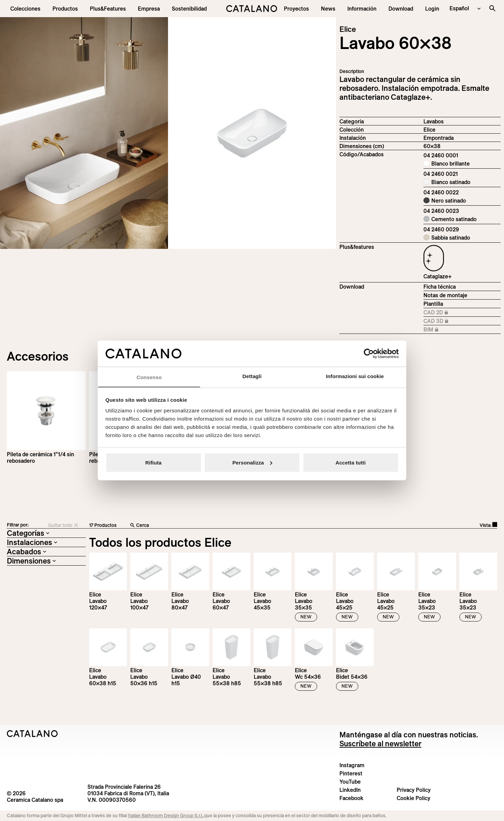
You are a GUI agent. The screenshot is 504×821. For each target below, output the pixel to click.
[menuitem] (108, 9)
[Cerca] (233, 526)
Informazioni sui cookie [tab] (355, 376)
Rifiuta (153, 462)
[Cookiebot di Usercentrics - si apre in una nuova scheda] (369, 353)
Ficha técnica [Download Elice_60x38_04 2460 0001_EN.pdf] (440, 287)
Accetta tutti (351, 462)
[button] (25, 9)
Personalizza (252, 462)
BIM (446, 330)
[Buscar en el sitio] (492, 8)
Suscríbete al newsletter (380, 744)
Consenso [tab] (149, 377)
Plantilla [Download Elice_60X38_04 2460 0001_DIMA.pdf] (433, 304)
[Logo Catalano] (32, 734)
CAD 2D (446, 313)
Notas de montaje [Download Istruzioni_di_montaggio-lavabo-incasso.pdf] (445, 295)
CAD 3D (446, 321)
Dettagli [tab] (252, 376)
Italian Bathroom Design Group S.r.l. (165, 816)
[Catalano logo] (252, 9)
